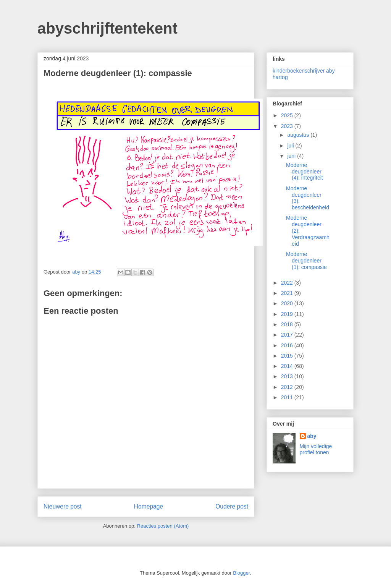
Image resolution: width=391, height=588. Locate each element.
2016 (288, 345)
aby (312, 436)
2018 (288, 324)
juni (292, 156)
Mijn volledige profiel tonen (316, 449)
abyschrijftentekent (107, 28)
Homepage (149, 506)
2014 (288, 366)
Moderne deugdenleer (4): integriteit (305, 172)
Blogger (241, 573)
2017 (288, 335)
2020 (288, 303)
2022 (288, 283)
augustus (299, 135)
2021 (288, 293)
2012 (288, 387)
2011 (288, 397)
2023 (288, 126)
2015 (288, 356)
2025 (288, 115)
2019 (288, 314)
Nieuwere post (63, 506)
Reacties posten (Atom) (163, 526)
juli (291, 146)
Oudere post (232, 506)
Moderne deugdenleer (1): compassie (306, 261)
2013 (288, 376)
